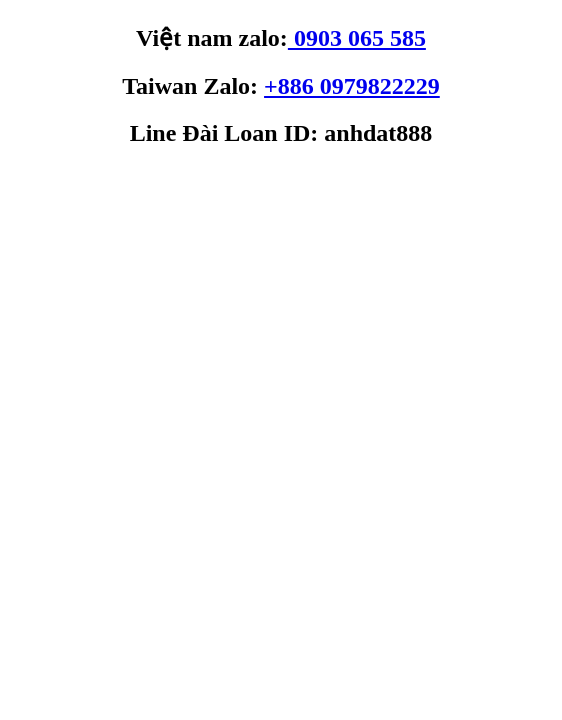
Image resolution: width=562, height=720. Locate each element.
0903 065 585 (357, 38)
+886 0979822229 (352, 86)
